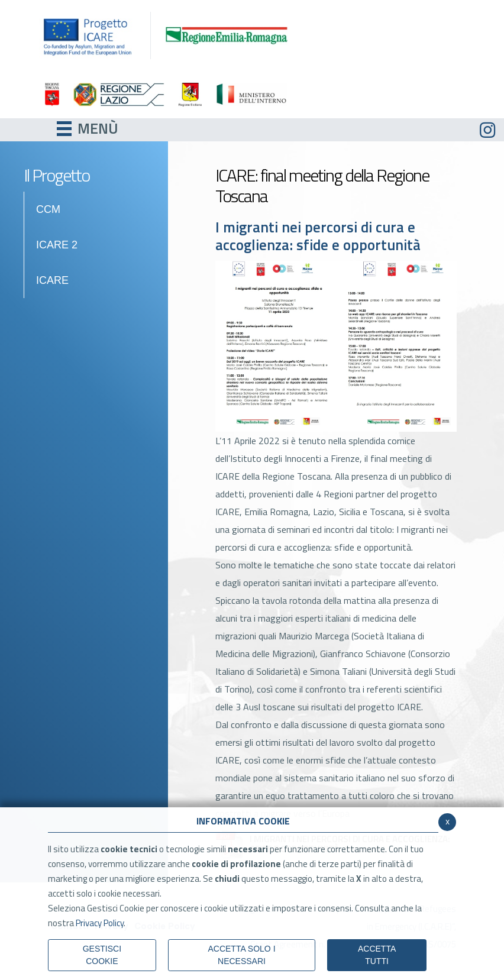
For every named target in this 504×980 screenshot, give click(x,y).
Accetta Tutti (377, 955)
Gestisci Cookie (102, 955)
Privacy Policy (100, 923)
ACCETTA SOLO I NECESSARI (241, 955)
